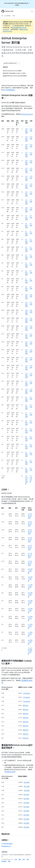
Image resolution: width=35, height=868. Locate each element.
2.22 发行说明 (26, 296)
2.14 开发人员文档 (30, 532)
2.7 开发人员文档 (30, 587)
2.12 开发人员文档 (30, 547)
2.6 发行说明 (26, 423)
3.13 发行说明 (26, 186)
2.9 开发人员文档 (30, 571)
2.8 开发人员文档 (30, 579)
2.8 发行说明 (26, 407)
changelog (27, 693)
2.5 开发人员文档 (30, 603)
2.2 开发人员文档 (30, 626)
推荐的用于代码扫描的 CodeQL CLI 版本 (17, 662)
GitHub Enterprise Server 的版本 (17, 97)
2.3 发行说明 (26, 446)
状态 (24, 859)
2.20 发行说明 (26, 312)
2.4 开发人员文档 (30, 610)
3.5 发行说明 (26, 249)
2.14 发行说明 (26, 359)
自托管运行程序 (10, 772)
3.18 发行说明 (26, 146)
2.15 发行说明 (26, 352)
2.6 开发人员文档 (30, 595)
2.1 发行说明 (26, 462)
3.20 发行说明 (26, 131)
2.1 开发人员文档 (30, 634)
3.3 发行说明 (26, 265)
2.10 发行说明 (26, 391)
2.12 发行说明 (26, 375)
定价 (28, 859)
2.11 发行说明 (26, 383)
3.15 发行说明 (26, 170)
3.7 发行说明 (26, 233)
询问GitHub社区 (7, 844)
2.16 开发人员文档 (30, 516)
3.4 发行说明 (26, 257)
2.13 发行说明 (26, 367)
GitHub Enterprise (27, 114)
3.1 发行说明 (26, 281)
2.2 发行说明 (26, 454)
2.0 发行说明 (26, 470)
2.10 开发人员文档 (30, 563)
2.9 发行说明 (26, 399)
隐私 (20, 859)
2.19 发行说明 (26, 320)
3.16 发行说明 (26, 162)
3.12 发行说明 (26, 194)
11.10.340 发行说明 (26, 480)
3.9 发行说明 (26, 217)
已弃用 (5, 490)
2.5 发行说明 (26, 430)
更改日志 (26, 705)
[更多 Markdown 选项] (19, 63)
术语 (16, 859)
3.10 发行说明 (26, 210)
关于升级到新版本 (9, 90)
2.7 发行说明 (26, 415)
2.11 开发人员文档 (30, 555)
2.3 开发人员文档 (30, 618)
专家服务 (4, 861)
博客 (9, 861)
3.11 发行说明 (26, 202)
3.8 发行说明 (26, 225)
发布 (14, 16)
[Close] (30, 3)
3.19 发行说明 (26, 139)
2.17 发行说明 (26, 336)
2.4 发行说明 (26, 438)
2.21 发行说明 (26, 304)
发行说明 (27, 782)
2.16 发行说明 (26, 344)
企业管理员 (8, 16)
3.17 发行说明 (26, 154)
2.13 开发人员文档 (30, 539)
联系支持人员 (6, 846)
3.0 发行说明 (26, 288)
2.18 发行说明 (26, 328)
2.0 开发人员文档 (30, 642)
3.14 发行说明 (26, 178)
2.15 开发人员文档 (30, 524)
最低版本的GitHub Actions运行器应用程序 (17, 746)
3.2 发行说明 (26, 273)
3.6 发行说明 (26, 241)
